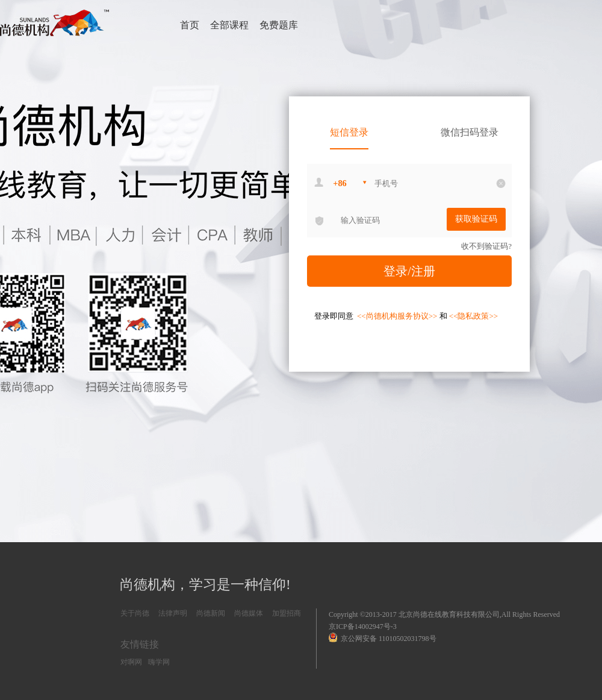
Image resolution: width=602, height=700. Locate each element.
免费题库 (279, 25)
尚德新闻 (211, 613)
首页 (190, 25)
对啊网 (131, 662)
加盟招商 (287, 613)
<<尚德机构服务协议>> (398, 316)
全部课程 (229, 25)
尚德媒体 (249, 613)
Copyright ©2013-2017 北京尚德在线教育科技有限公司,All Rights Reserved (444, 614)
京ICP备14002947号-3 (363, 627)
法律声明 (173, 613)
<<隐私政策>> (473, 316)
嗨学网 (159, 662)
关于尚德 (135, 613)
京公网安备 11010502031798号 (383, 638)
